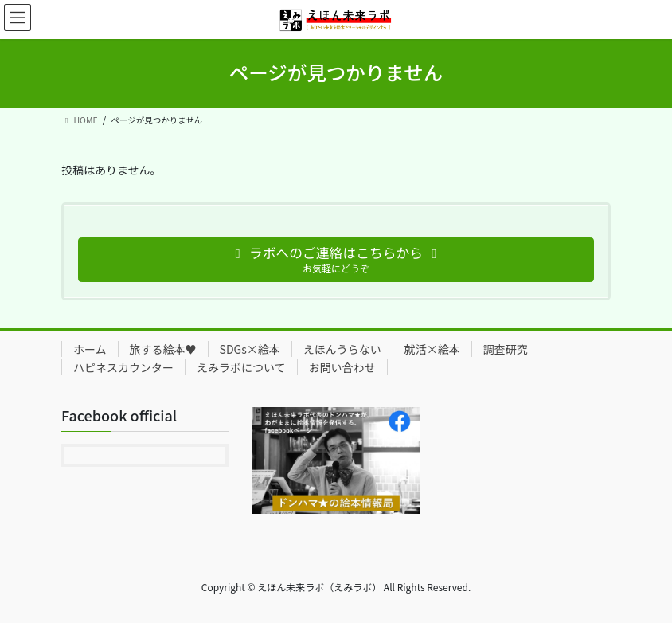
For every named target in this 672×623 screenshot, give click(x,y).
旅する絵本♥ (163, 349)
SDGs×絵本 (250, 349)
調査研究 (506, 349)
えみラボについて (241, 367)
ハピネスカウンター (123, 367)
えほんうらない (342, 349)
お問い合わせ (342, 367)
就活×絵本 (432, 349)
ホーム (90, 349)
